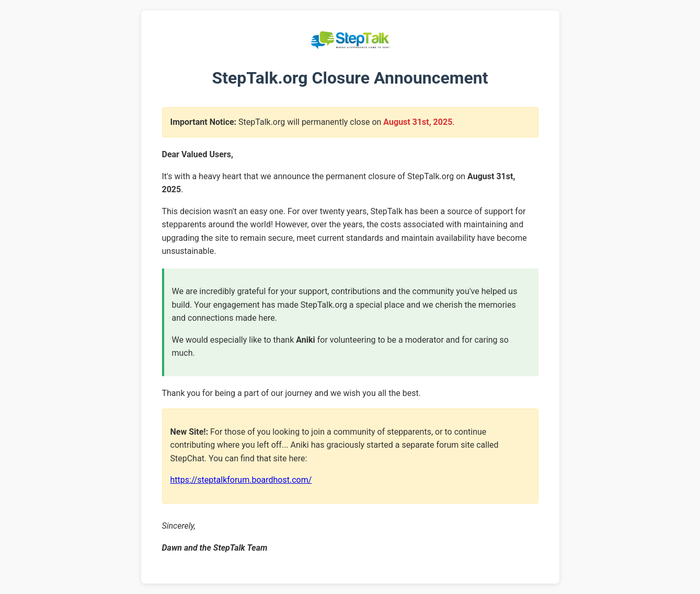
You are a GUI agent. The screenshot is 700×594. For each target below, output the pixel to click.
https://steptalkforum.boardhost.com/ (241, 480)
